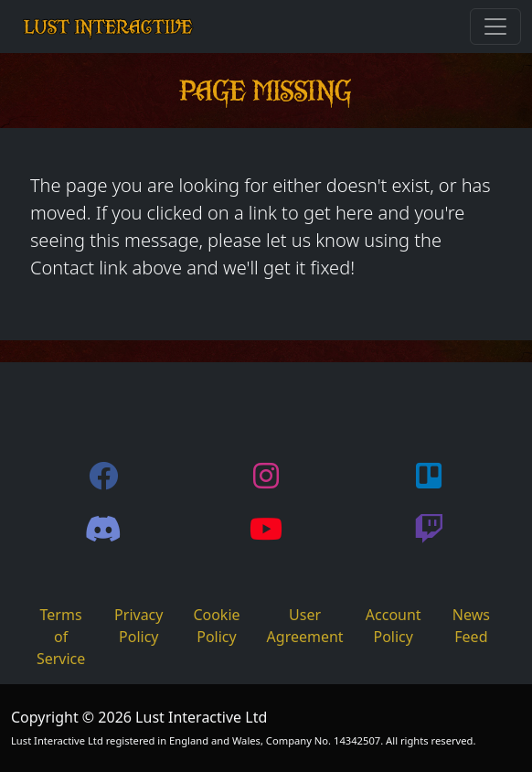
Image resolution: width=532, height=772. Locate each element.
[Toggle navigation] (495, 27)
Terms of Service (61, 637)
